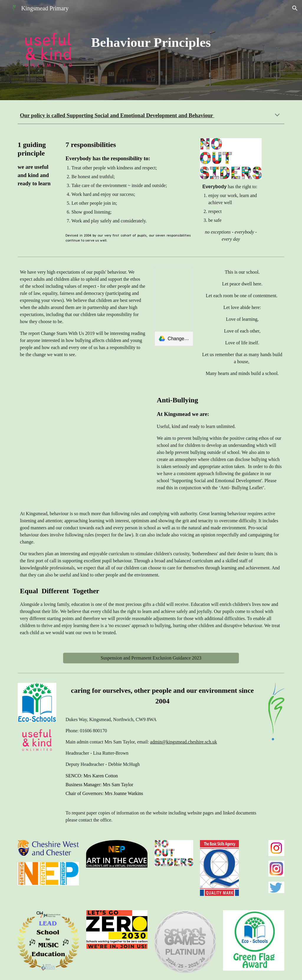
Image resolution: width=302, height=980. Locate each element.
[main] (151, 45)
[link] (174, 306)
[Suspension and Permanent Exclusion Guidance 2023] (151, 658)
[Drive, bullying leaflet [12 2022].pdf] (83, 442)
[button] (295, 8)
